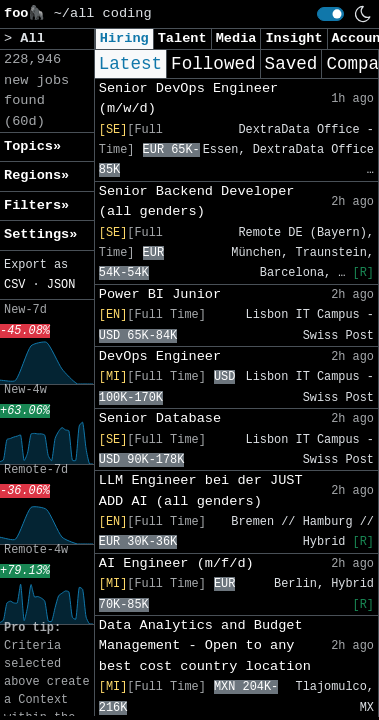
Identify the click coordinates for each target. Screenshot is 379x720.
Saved (291, 64)
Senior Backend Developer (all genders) (197, 201)
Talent (182, 38)
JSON (61, 285)
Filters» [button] (36, 205)
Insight (293, 38)
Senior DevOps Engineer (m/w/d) (188, 98)
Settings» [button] (40, 234)
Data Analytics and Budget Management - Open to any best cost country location (205, 646)
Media (236, 38)
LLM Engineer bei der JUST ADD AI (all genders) (201, 490)
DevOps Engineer (160, 356)
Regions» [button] (36, 175)
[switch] (330, 14)
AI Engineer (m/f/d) (176, 563)
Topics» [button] (32, 146)
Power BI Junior (160, 294)
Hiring (124, 38)
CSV (14, 285)
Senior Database (160, 418)
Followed (213, 64)
